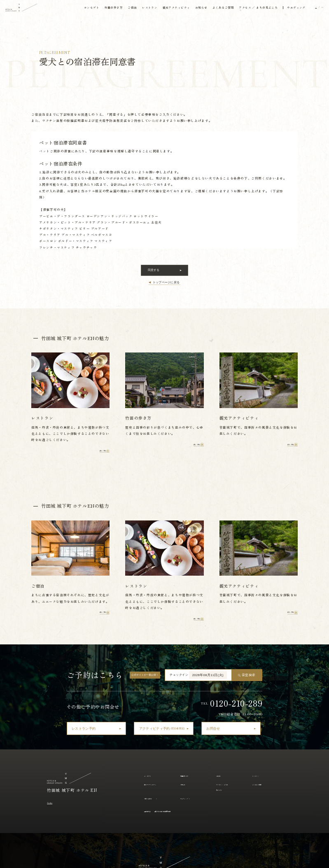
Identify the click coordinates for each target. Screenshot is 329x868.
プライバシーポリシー (204, 857)
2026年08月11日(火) (208, 578)
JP (310, 9)
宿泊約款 (153, 714)
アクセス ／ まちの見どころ (251, 9)
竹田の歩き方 (104, 9)
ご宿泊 (123, 9)
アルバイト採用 (273, 857)
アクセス (54, 705)
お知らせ (193, 9)
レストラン (140, 9)
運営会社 (231, 857)
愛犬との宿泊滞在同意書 (183, 714)
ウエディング (290, 9)
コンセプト (81, 9)
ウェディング (190, 701)
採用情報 (250, 857)
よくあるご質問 (215, 9)
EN (319, 9)
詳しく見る (93, 401)
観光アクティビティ (167, 9)
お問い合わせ (154, 701)
